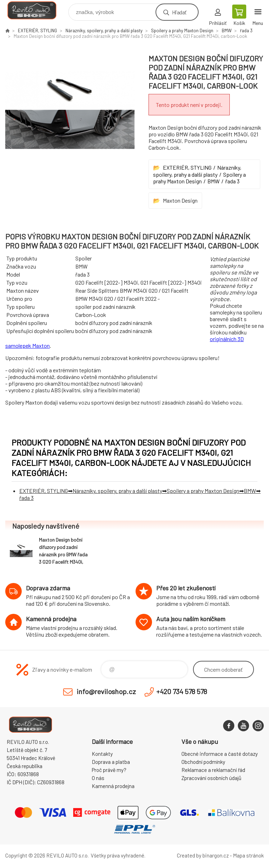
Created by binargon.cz (203, 855)
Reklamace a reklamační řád (213, 770)
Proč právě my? (109, 770)
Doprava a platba (111, 762)
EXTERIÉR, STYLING (37, 30)
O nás (98, 778)
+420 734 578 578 (182, 691)
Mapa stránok (248, 855)
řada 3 (246, 30)
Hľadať (179, 12)
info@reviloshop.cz (106, 691)
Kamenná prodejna (113, 786)
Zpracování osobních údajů (211, 778)
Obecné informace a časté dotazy (220, 754)
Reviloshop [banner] (36, 10)
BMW (227, 30)
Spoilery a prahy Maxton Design (182, 30)
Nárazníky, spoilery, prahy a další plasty (104, 30)
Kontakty (102, 754)
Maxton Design (180, 200)
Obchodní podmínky (203, 762)
